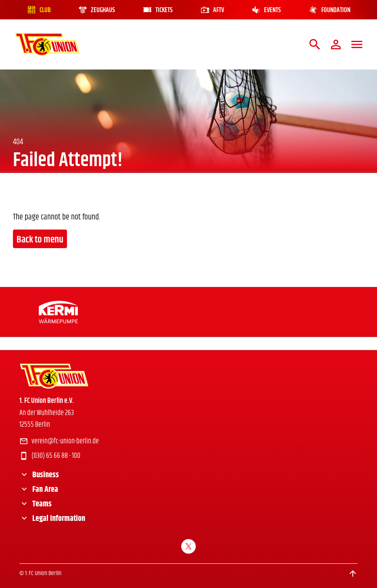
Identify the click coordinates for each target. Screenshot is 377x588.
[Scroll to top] (353, 573)
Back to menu (40, 240)
